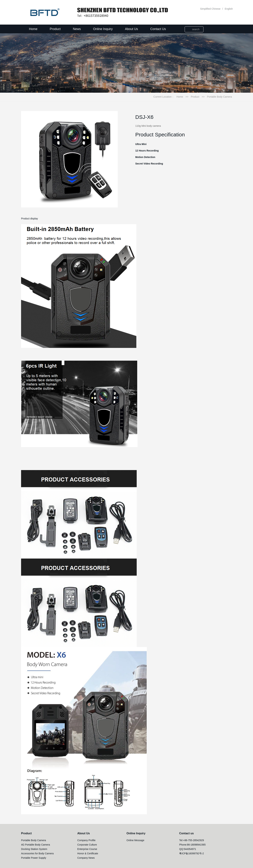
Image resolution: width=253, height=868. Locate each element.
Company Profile (86, 840)
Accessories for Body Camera (37, 853)
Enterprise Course (87, 849)
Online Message (135, 840)
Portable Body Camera (219, 97)
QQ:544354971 (188, 849)
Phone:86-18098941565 (192, 845)
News (77, 29)
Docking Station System (34, 849)
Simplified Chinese (210, 9)
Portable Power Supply (34, 858)
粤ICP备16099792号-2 (192, 853)
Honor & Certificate (88, 853)
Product (55, 29)
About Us (131, 29)
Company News (86, 858)
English (229, 9)
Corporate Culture (87, 845)
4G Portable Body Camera (35, 845)
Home (33, 29)
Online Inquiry (103, 29)
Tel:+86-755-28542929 (192, 840)
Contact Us (158, 29)
